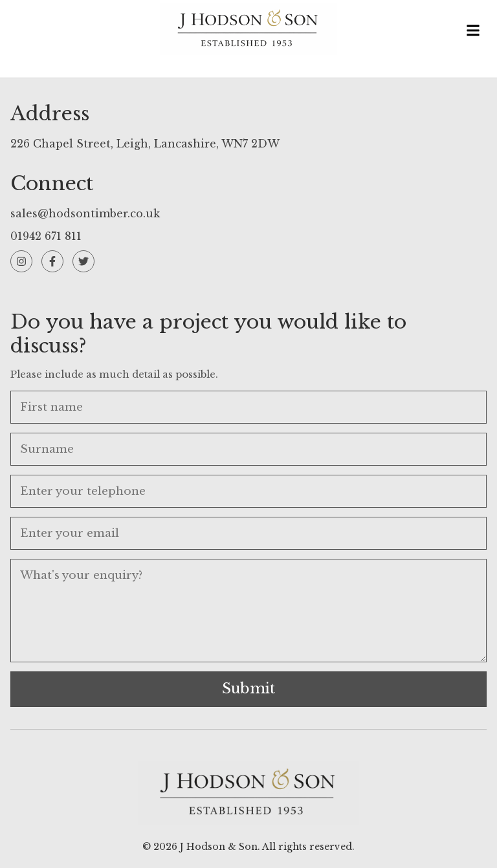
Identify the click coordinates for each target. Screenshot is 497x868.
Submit (248, 689)
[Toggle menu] (473, 32)
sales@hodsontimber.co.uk (85, 213)
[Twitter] (83, 261)
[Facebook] (52, 261)
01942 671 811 (46, 236)
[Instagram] (21, 261)
